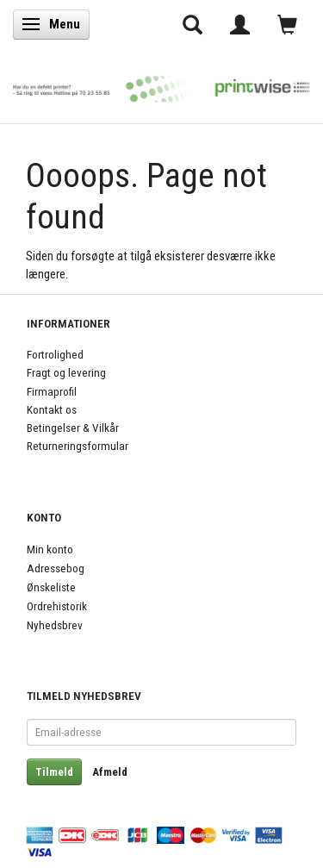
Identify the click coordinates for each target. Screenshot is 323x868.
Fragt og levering (66, 372)
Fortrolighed (55, 354)
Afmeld (110, 772)
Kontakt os (52, 409)
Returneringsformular (78, 446)
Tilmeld (54, 772)
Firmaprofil (52, 391)
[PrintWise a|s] (161, 84)
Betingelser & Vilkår (73, 428)
